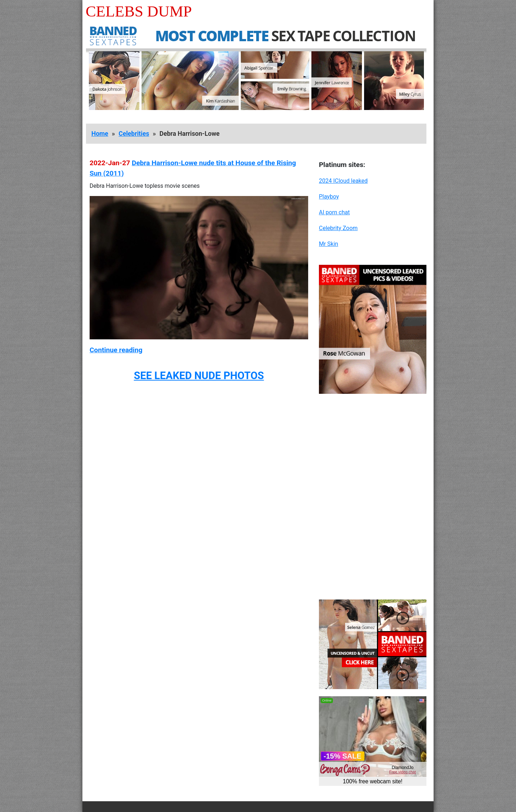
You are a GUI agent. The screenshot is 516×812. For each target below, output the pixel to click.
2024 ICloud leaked (343, 181)
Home (100, 134)
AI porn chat (334, 212)
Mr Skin (329, 244)
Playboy (329, 197)
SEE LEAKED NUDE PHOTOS (199, 376)
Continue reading (116, 350)
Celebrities (134, 134)
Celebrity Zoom (338, 228)
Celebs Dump (139, 11)
